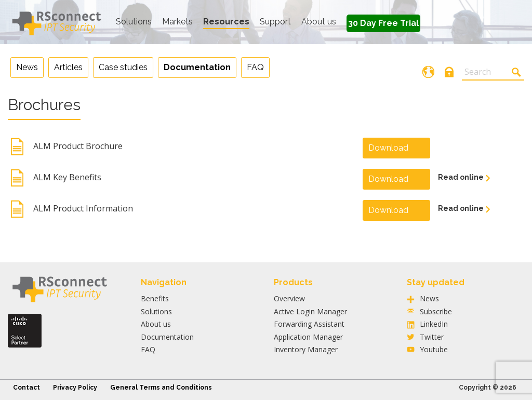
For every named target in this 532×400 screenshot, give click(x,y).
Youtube (434, 349)
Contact (26, 388)
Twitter (432, 337)
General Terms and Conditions (161, 388)
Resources (226, 22)
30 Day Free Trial (383, 23)
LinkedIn (434, 324)
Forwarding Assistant (309, 324)
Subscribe (436, 311)
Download (388, 148)
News (429, 298)
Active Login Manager (310, 311)
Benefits (155, 298)
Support (275, 22)
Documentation (167, 337)
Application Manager (308, 337)
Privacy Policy (75, 388)
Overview (289, 298)
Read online (462, 177)
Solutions (134, 22)
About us (319, 22)
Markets (177, 22)
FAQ (148, 349)
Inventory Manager (306, 349)
